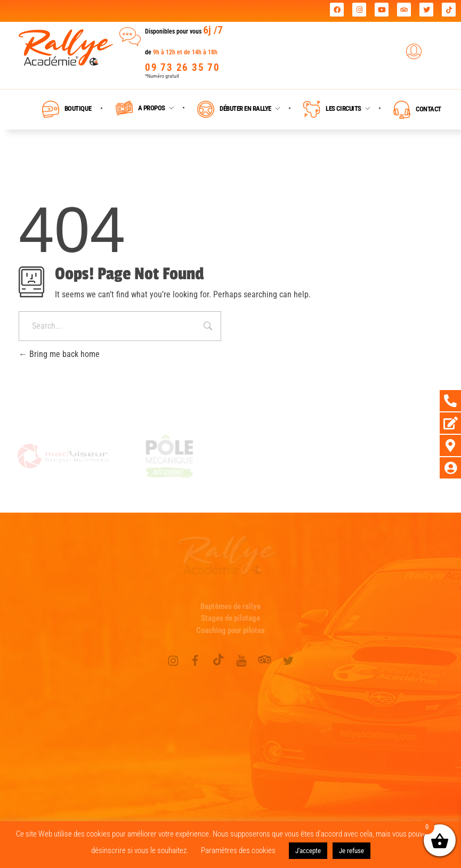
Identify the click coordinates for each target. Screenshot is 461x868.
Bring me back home (59, 354)
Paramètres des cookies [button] (238, 850)
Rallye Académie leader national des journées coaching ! (128, 11)
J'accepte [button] (308, 851)
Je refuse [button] (351, 851)
